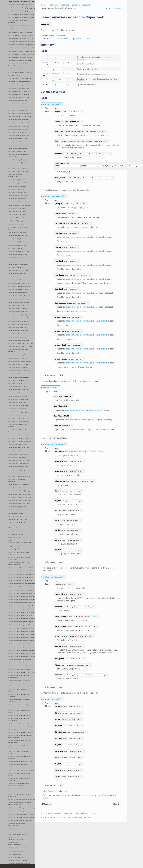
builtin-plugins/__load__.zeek (16, 537)
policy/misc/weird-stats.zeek (16, 857)
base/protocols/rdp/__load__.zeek (18, 380)
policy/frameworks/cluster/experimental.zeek (21, 590)
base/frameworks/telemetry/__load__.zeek (21, 69)
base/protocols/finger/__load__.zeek (19, 160)
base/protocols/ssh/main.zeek (17, 473)
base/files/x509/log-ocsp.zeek (17, 232)
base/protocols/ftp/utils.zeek (17, 186)
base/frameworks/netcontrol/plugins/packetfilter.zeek (21, 48)
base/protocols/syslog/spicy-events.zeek (16, 480)
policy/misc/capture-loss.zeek (17, 834)
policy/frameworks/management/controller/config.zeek (21, 628)
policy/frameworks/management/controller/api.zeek (21, 634)
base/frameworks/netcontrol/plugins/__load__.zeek (21, 38)
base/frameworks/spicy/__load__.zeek (19, 91)
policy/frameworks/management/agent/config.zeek (21, 606)
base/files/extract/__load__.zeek (17, 519)
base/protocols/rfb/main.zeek (17, 402)
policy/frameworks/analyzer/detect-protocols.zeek (19, 558)
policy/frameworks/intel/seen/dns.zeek (20, 686)
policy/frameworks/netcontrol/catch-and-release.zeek (19, 742)
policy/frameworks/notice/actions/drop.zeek (21, 770)
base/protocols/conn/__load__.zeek (18, 97)
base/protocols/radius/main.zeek (18, 374)
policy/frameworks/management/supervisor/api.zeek (21, 653)
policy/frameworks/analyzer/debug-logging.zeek (19, 553)
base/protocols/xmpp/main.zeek (18, 507)
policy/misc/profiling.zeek (16, 851)
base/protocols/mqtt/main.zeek (17, 312)
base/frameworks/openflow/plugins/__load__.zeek (21, 8)
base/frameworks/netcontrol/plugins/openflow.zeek (21, 45)
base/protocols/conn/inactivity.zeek (19, 107)
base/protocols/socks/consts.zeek (18, 463)
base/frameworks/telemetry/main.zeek (20, 72)
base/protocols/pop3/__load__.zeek (19, 340)
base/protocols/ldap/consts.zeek (18, 289)
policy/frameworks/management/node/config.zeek (21, 644)
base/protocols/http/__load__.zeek (18, 236)
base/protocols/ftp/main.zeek (17, 183)
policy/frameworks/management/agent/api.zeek (21, 596)
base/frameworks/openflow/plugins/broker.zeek (21, 17)
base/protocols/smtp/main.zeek (18, 451)
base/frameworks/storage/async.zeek (19, 82)
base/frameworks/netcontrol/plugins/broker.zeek (21, 51)
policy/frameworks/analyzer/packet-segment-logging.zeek (19, 564)
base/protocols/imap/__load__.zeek (19, 251)
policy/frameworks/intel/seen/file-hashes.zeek (18, 690)
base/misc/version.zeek (15, 75)
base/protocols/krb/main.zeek (17, 274)
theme (65, 817)
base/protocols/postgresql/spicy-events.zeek (18, 351)
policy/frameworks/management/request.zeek (21, 622)
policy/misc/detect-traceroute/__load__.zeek (15, 838)
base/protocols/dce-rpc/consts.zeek (19, 120)
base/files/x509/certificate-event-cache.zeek (18, 228)
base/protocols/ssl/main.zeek (17, 202)
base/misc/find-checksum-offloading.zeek (16, 527)
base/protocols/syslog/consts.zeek (18, 485)
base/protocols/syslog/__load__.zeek (19, 476)
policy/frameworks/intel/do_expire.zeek (20, 663)
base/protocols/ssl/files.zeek (16, 211)
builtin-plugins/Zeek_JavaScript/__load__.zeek (19, 541)
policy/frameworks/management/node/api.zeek (21, 641)
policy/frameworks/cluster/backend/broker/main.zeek (21, 571)
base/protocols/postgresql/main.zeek (19, 355)
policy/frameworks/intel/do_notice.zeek (20, 660)
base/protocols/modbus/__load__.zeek (19, 296)
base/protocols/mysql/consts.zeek (18, 321)
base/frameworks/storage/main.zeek (19, 85)
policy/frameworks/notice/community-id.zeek (20, 774)
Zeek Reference (51, 5)
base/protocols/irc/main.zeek (17, 261)
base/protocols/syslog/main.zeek (18, 488)
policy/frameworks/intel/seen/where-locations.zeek (19, 682)
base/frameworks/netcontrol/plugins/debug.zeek (21, 42)
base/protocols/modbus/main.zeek (19, 302)
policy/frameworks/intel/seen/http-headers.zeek (19, 701)
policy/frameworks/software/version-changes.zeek (19, 795)
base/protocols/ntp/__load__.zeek (18, 331)
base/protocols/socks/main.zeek (18, 467)
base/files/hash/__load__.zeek (17, 221)
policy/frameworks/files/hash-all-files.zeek (18, 752)
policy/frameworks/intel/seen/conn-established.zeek (19, 677)
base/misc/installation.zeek (16, 534)
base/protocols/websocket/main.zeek (19, 497)
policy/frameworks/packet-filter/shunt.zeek (16, 790)
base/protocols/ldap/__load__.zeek (18, 283)
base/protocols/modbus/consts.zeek (19, 299)
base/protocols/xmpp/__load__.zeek (19, 504)
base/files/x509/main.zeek (16, 218)
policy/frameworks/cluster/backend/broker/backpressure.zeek (21, 574)
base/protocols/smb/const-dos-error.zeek (17, 426)
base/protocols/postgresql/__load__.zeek (20, 343)
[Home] (41, 5)
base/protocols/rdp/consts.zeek (17, 383)
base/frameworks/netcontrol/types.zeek (20, 29)
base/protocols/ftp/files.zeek (17, 189)
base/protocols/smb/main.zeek (17, 435)
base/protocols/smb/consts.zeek (18, 421)
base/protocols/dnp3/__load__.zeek (19, 135)
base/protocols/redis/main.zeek (18, 396)
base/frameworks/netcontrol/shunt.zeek (20, 61)
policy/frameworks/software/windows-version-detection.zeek (20, 804)
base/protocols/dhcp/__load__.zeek (18, 126)
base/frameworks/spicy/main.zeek (18, 94)
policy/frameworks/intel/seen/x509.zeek (20, 732)
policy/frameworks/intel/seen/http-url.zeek (19, 706)
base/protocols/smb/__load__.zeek (18, 418)
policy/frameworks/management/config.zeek (21, 612)
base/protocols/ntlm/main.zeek (17, 327)
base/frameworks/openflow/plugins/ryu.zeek (21, 11)
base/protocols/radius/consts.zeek (18, 377)
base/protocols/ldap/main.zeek (17, 293)
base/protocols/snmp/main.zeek (18, 415)
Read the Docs (85, 817)
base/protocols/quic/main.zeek (17, 367)
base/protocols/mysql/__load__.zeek (19, 315)
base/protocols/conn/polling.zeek (18, 110)
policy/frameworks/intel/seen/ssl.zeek (19, 715)
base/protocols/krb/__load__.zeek (18, 270)
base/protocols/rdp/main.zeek (17, 387)
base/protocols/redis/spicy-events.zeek (20, 393)
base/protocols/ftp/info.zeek (16, 180)
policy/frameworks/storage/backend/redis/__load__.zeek (21, 808)
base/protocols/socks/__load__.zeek (19, 460)
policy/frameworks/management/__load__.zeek (21, 609)
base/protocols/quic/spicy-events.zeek (20, 361)
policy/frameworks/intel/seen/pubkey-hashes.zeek (20, 711)
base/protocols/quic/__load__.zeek (18, 358)
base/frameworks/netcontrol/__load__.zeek (21, 26)
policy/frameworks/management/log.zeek (21, 615)
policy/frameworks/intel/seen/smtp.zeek (20, 724)
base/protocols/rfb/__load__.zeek (18, 399)
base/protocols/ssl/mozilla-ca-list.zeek (19, 205)
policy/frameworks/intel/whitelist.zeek (19, 666)
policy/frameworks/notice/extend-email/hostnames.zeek (18, 766)
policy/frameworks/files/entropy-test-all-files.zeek (19, 757)
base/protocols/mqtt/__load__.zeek (18, 305)
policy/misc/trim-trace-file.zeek (17, 860)
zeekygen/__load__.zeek (15, 546)
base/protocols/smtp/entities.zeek (18, 454)
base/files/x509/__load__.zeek (17, 214)
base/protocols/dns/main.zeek (17, 151)
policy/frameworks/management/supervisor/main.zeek (21, 650)
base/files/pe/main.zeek (15, 516)
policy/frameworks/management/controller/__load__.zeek (21, 631)
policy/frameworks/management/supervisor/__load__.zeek (21, 647)
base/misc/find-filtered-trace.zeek (18, 531)
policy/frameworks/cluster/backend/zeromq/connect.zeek (21, 587)
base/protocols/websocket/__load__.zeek (20, 491)
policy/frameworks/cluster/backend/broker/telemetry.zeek (21, 577)
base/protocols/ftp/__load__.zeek (18, 171)
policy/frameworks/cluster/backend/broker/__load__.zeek (21, 568)
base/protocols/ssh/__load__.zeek (18, 470)
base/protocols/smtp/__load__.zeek (19, 448)
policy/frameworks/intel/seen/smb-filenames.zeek (19, 719)
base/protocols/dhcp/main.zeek (18, 132)
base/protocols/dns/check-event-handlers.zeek (18, 155)
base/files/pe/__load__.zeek (16, 510)
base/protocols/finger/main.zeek (18, 168)
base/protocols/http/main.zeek (17, 239)
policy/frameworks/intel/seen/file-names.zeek (18, 695)
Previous (47, 804)
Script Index (65, 5)
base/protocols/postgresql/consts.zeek (20, 346)
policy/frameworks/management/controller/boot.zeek (21, 637)
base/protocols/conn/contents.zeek (19, 104)
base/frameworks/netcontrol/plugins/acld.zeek (21, 54)
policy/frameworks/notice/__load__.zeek (20, 762)
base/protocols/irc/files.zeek (16, 267)
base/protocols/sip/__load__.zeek (18, 405)
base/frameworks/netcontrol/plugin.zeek (20, 35)
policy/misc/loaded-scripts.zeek (17, 848)
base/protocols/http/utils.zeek (17, 245)
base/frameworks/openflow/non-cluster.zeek (18, 22)
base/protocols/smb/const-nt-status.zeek (17, 431)
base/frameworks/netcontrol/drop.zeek (20, 57)
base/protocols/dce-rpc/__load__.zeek (19, 116)
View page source (113, 8)
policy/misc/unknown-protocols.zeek (19, 864)
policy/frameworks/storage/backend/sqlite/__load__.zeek (21, 814)
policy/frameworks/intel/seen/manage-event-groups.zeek (20, 736)
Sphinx (52, 817)
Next (116, 804)
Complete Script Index (81, 5)
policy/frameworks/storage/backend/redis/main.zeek (21, 811)
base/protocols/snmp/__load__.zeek (19, 412)
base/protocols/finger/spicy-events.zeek (16, 164)
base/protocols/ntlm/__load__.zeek (18, 324)
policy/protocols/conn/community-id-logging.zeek (19, 779)
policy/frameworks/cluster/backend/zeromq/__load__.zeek (21, 580)
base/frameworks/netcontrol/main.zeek (20, 32)
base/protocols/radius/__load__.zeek (19, 371)
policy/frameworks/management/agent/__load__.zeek (21, 593)
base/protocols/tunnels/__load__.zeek (19, 500)
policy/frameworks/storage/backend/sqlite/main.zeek (21, 817)
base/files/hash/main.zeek (16, 224)
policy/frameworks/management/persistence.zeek (21, 618)
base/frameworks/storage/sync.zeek (19, 88)
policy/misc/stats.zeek (14, 854)
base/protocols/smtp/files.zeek (17, 457)
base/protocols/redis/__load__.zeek (18, 390)
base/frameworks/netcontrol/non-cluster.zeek (18, 65)
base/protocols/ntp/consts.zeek (17, 337)
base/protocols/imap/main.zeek (18, 255)
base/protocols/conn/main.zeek (18, 101)
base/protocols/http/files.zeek (17, 248)
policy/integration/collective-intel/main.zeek (16, 830)
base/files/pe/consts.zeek (16, 513)
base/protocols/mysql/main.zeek (18, 318)
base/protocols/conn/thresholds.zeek (19, 113)
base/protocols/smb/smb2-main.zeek (19, 441)
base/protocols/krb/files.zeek (17, 280)
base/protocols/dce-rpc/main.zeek (18, 123)
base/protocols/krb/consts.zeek (17, 277)
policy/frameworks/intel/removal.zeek (19, 669)
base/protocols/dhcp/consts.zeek (18, 129)
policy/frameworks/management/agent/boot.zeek (21, 603)
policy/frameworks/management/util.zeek (21, 625)
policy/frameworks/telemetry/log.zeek (19, 820)
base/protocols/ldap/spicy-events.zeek (20, 286)
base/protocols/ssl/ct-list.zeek (17, 208)
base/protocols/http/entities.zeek (18, 242)
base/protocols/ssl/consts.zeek (17, 199)
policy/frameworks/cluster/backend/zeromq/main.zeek (21, 584)
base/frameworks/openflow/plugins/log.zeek (21, 14)
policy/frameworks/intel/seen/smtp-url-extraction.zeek (20, 728)
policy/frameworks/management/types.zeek (21, 599)
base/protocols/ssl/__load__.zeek (18, 196)
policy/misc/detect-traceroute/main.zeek (14, 844)
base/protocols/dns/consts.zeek (18, 148)
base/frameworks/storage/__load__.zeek (20, 79)
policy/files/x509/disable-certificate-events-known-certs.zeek (19, 785)
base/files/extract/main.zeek (16, 522)
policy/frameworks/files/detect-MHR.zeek (17, 747)
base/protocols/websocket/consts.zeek (20, 494)
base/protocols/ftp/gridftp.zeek (17, 192)
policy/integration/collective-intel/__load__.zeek (16, 825)
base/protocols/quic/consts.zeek (18, 364)
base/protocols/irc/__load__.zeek (18, 258)
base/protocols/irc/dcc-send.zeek (18, 264)
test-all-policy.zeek (13, 549)
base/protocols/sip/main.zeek (17, 409)
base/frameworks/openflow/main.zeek (20, 5)
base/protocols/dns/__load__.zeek (18, 145)
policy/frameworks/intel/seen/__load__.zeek (21, 672)
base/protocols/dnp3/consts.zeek (18, 142)
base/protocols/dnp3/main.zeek (18, 139)
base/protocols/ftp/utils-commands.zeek (15, 175)
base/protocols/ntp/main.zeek (17, 334)
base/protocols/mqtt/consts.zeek (18, 308)
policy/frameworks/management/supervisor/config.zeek (21, 656)
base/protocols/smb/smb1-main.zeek (19, 438)
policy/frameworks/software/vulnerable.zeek (21, 799)
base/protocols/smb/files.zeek (17, 445)
